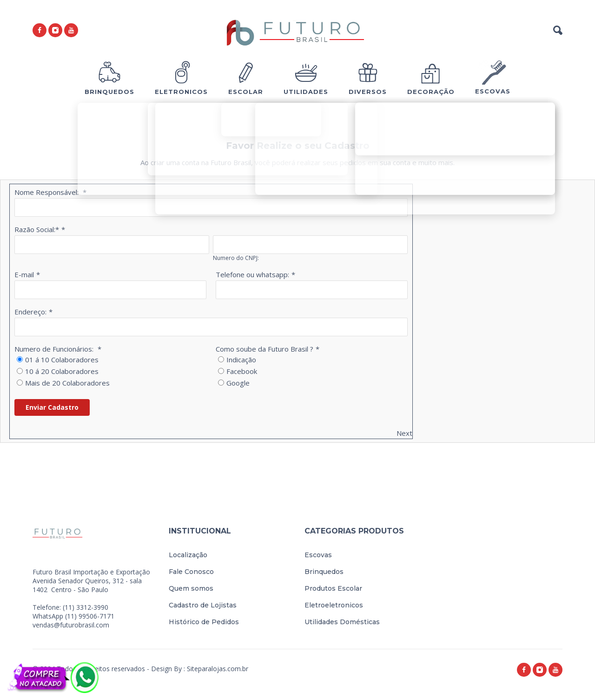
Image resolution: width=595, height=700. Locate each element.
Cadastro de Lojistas (203, 605)
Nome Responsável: (47, 192)
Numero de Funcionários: (55, 349)
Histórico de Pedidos (204, 622)
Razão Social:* (37, 229)
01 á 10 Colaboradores (62, 360)
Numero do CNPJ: (236, 258)
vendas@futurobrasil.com (71, 625)
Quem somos (191, 588)
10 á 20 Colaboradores (62, 371)
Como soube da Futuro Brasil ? (264, 349)
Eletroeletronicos (334, 605)
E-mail (24, 274)
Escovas (318, 555)
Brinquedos (324, 572)
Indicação (241, 360)
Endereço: (30, 312)
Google (238, 383)
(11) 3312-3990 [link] (86, 607)
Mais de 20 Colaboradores (67, 383)
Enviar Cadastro (52, 407)
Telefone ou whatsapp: (252, 274)
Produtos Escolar (333, 588)
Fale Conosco (191, 572)
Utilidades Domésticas (342, 622)
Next (404, 433)
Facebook (242, 371)
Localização (188, 555)
